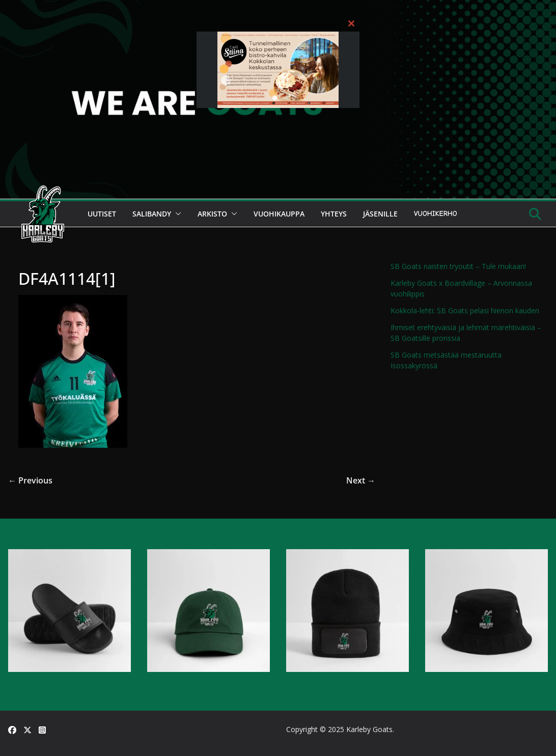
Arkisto (212, 214)
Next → (361, 480)
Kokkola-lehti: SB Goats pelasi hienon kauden (465, 310)
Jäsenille (380, 214)
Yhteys (334, 214)
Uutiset (102, 214)
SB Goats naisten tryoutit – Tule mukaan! (458, 266)
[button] (176, 214)
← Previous (30, 480)
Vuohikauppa (279, 214)
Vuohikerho (436, 214)
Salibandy (152, 214)
